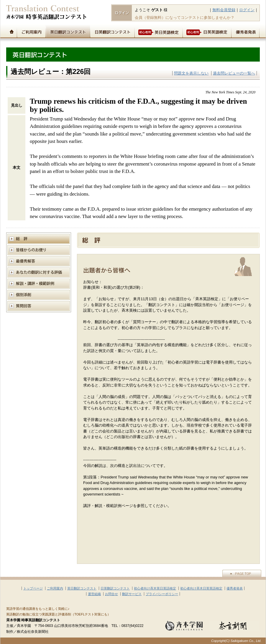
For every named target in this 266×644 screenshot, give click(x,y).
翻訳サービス (132, 594)
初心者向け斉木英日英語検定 (155, 588)
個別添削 (39, 295)
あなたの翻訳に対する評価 (39, 272)
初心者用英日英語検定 (159, 31)
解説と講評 (39, 284)
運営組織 (94, 594)
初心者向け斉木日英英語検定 (201, 588)
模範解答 (39, 261)
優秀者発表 (246, 31)
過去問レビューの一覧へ (234, 73)
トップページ (12, 31)
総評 (39, 239)
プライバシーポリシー (162, 594)
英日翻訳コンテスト (68, 31)
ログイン (247, 10)
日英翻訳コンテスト (112, 31)
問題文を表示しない (191, 73)
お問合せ (111, 594)
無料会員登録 (224, 10)
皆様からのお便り (39, 250)
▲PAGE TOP (242, 573)
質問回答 (39, 306)
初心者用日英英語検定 (207, 31)
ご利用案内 (31, 31)
